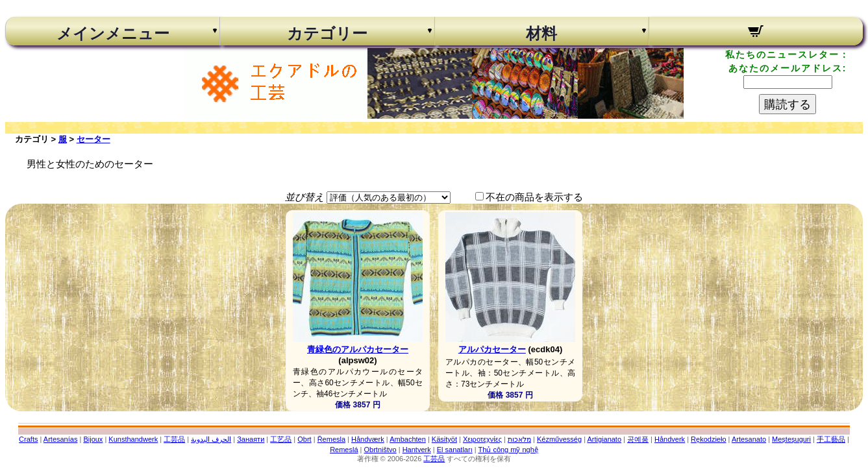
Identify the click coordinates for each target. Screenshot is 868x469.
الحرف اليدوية (211, 439)
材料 (541, 34)
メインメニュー (113, 34)
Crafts (28, 439)
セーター (93, 139)
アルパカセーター (492, 349)
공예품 (638, 439)
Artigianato (604, 439)
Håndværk (368, 439)
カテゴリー (327, 34)
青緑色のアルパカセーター (358, 349)
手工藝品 (831, 439)
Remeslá (344, 450)
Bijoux (93, 439)
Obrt (304, 439)
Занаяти (251, 439)
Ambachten (408, 439)
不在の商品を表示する (534, 197)
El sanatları (455, 450)
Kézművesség (559, 439)
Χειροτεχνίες (482, 439)
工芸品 (174, 439)
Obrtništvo (380, 450)
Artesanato (749, 439)
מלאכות (519, 439)
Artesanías (61, 439)
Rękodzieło (708, 439)
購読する (787, 104)
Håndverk (670, 439)
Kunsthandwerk (133, 439)
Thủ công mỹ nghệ (508, 450)
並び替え (304, 197)
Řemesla (331, 439)
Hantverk (417, 450)
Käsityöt (444, 439)
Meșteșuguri (791, 439)
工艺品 (281, 439)
